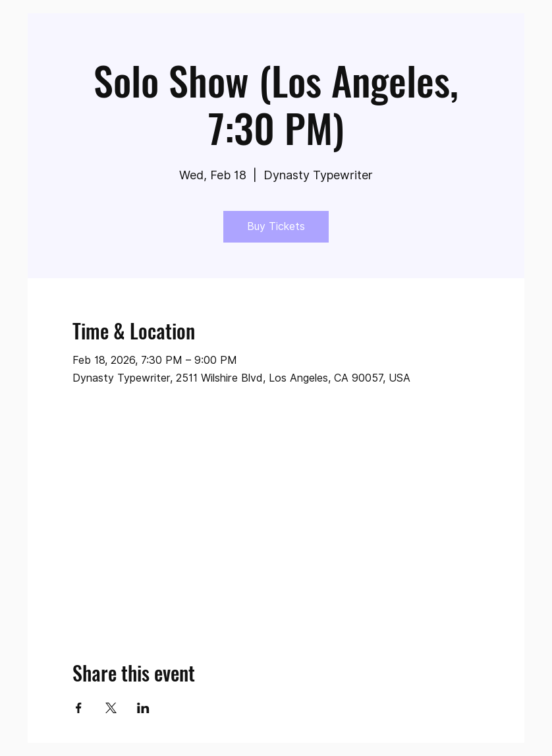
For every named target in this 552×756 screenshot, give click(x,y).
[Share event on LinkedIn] (143, 708)
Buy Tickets (276, 226)
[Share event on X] (111, 708)
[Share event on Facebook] (79, 708)
